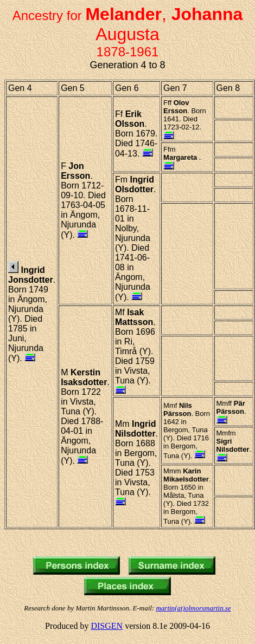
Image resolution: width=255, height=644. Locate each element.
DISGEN (107, 626)
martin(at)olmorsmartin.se (193, 608)
